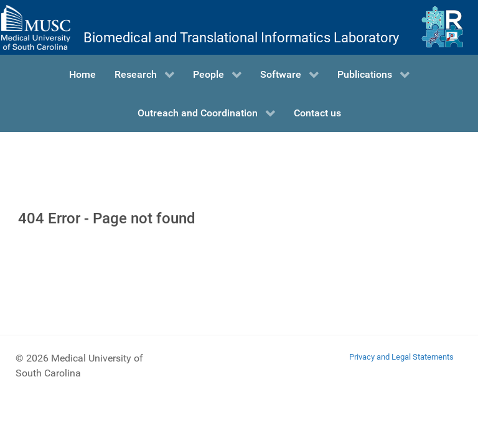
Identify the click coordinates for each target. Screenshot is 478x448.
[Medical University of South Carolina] (35, 27)
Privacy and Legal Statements (401, 357)
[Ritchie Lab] (442, 27)
